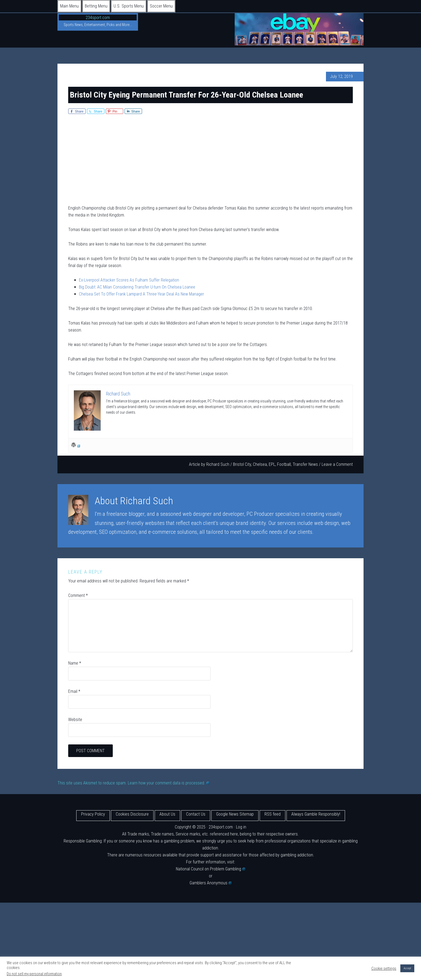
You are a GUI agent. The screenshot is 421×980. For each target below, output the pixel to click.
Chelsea (260, 464)
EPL (272, 464)
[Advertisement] (210, 160)
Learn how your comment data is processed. (168, 783)
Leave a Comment (337, 464)
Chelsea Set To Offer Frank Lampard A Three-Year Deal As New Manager (141, 294)
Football (284, 464)
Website (75, 720)
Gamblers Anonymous (210, 883)
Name (75, 663)
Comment (78, 595)
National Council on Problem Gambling (210, 869)
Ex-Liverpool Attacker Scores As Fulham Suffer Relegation (129, 280)
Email (74, 691)
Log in (241, 827)
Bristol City (242, 464)
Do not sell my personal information (34, 974)
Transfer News (305, 464)
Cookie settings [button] (384, 968)
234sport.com (98, 18)
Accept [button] (407, 968)
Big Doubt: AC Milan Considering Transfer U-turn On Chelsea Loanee (137, 287)
